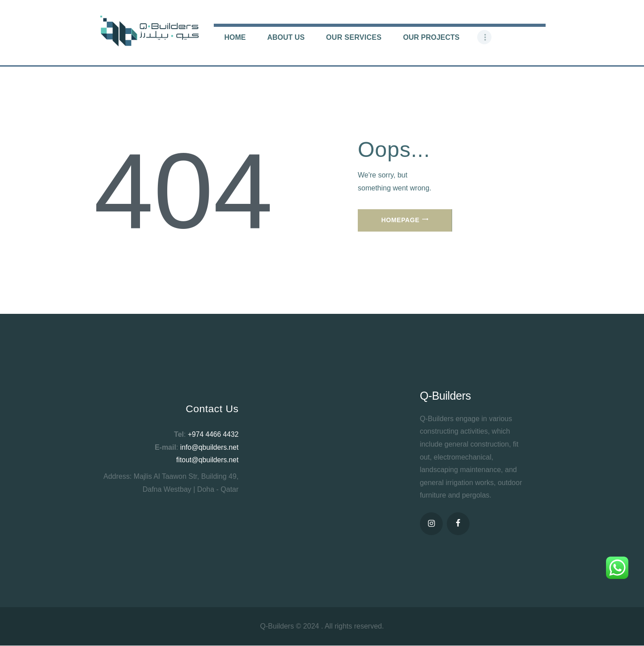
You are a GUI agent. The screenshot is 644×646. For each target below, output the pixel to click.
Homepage (400, 220)
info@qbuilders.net (209, 447)
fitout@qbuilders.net (207, 460)
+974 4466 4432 (212, 434)
